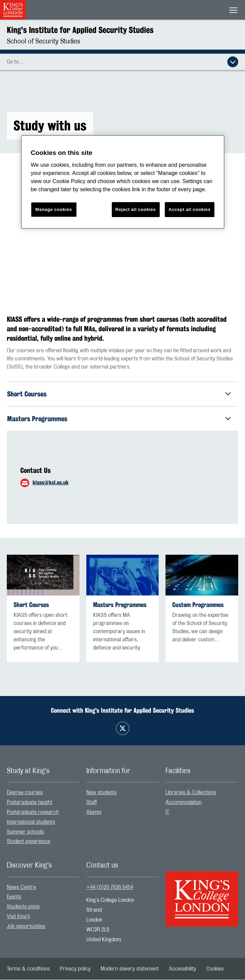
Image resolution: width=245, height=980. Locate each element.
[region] (123, 182)
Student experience (29, 842)
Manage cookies (54, 209)
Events (14, 897)
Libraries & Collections (191, 793)
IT (167, 812)
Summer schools (25, 832)
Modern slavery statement (130, 969)
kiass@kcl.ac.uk (51, 483)
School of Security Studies (43, 41)
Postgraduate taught (30, 803)
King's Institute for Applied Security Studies (80, 30)
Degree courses (25, 793)
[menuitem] (43, 793)
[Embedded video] (122, 232)
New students (101, 793)
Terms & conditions (28, 969)
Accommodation (183, 803)
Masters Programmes (37, 419)
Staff (92, 803)
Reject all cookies (136, 209)
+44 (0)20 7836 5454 (110, 887)
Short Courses (27, 394)
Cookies (215, 969)
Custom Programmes (198, 605)
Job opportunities (26, 926)
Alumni (94, 812)
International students (31, 822)
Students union (23, 907)
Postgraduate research (33, 812)
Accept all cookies (189, 209)
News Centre (21, 887)
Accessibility (182, 969)
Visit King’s (18, 916)
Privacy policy (75, 969)
